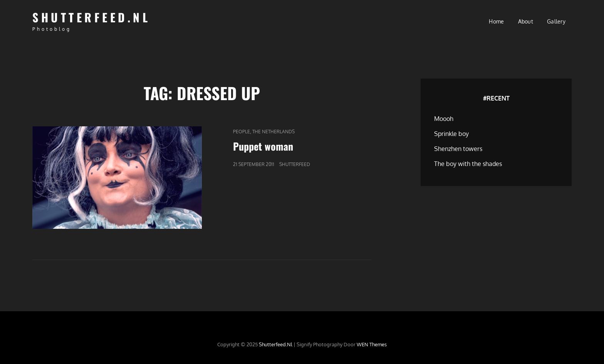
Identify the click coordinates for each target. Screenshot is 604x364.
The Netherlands (273, 132)
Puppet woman (263, 146)
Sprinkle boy (451, 134)
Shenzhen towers (458, 149)
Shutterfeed (295, 164)
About (526, 21)
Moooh (444, 119)
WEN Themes (372, 344)
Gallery (556, 21)
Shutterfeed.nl (91, 17)
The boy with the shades (468, 164)
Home (496, 21)
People (242, 132)
